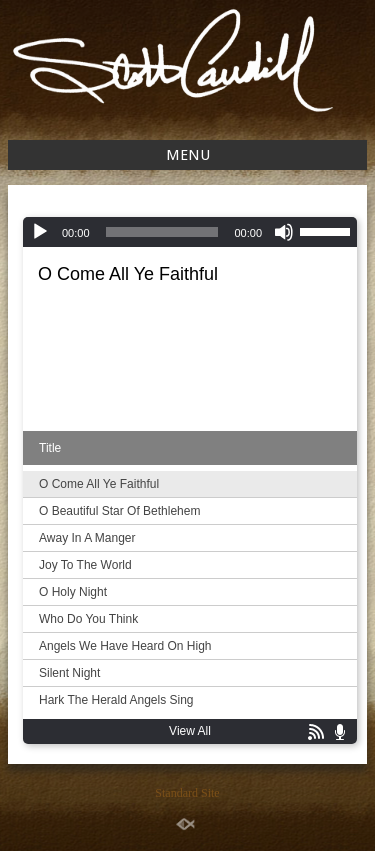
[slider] (162, 232)
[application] (190, 232)
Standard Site (187, 793)
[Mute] (284, 232)
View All (190, 731)
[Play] (40, 232)
